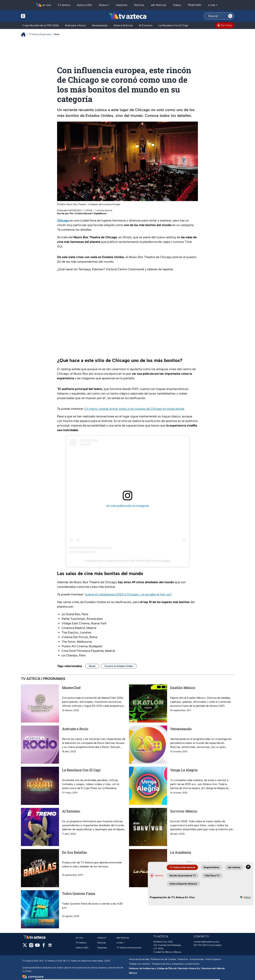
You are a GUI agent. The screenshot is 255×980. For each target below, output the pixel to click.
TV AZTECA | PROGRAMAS (43, 679)
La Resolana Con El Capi (81, 770)
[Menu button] (36, 16)
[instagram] (31, 946)
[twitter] (25, 946)
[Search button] (230, 16)
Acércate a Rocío (75, 729)
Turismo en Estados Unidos (119, 666)
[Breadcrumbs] (25, 34)
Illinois (92, 666)
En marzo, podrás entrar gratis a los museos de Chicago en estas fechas (135, 409)
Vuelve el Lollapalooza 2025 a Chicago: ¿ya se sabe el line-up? (128, 594)
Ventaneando (181, 729)
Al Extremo (71, 811)
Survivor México (184, 811)
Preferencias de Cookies (163, 959)
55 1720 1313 (200, 945)
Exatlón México (183, 688)
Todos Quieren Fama (79, 893)
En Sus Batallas (75, 852)
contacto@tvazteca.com (207, 942)
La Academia (181, 852)
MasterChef (71, 688)
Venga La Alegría (184, 770)
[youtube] (37, 946)
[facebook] (44, 946)
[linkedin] (50, 946)
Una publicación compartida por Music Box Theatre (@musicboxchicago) (127, 561)
